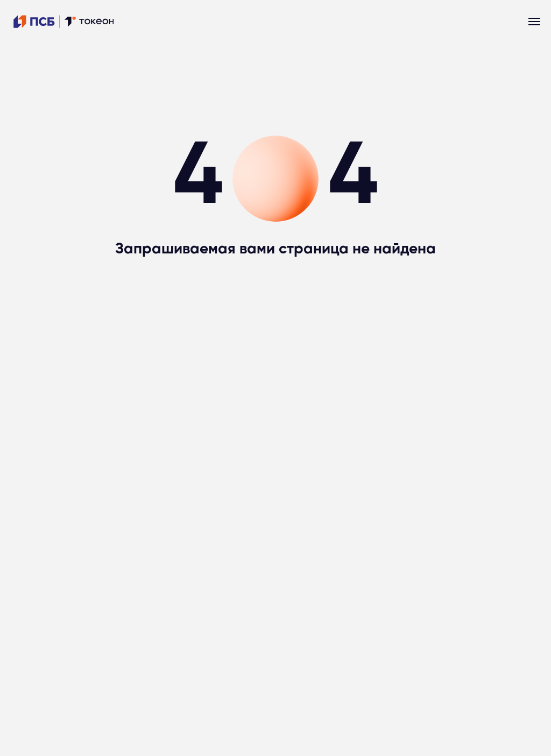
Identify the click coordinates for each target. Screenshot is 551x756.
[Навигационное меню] (534, 22)
